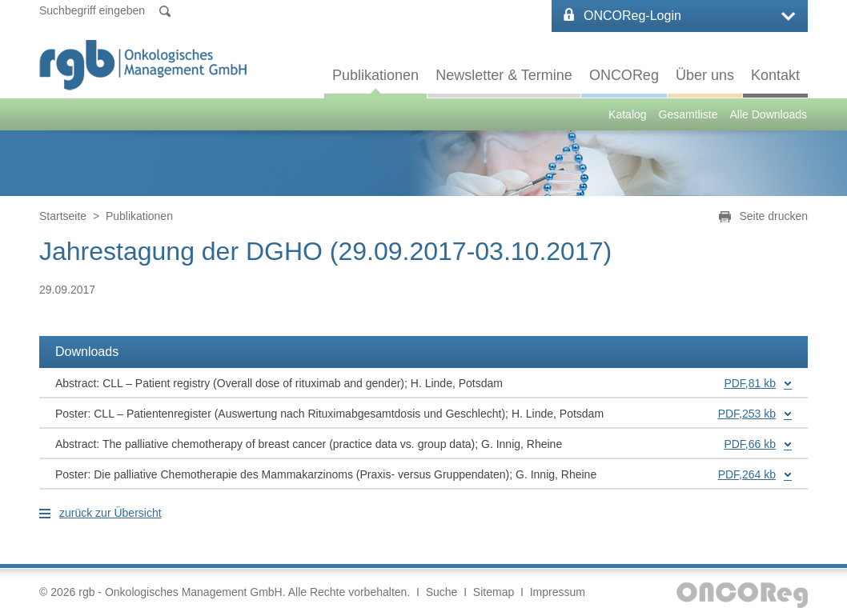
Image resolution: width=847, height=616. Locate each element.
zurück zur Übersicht (110, 513)
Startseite (63, 216)
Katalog (627, 114)
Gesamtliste (688, 114)
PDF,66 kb (750, 444)
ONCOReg (624, 75)
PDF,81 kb (750, 383)
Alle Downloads (769, 114)
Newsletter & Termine (504, 75)
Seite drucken (773, 216)
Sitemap (494, 592)
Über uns (705, 75)
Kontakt (775, 75)
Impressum (558, 592)
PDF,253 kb (747, 414)
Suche (442, 592)
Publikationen (375, 75)
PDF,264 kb (747, 474)
